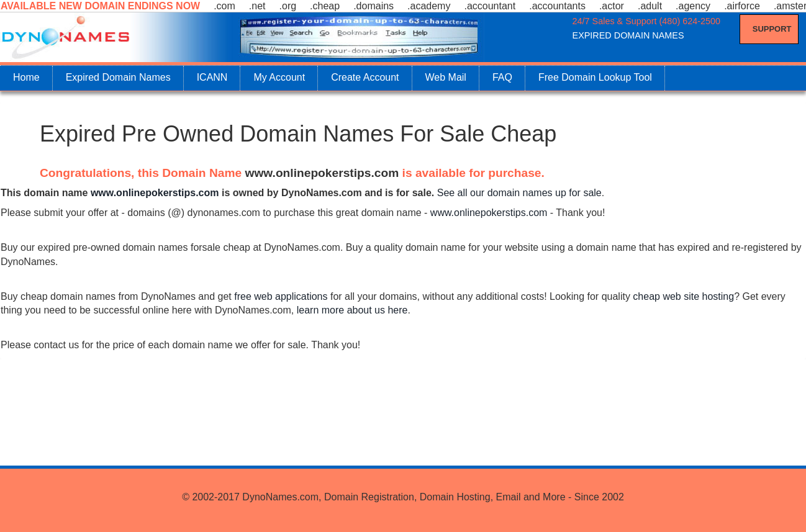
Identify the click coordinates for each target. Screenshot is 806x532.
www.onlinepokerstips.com (322, 173)
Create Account (365, 77)
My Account (279, 77)
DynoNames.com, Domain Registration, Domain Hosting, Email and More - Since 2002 (433, 497)
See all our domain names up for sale (519, 193)
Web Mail (446, 77)
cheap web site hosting (683, 296)
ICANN (212, 77)
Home (26, 77)
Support (772, 29)
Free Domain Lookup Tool (595, 77)
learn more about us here (352, 310)
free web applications (281, 296)
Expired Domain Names (118, 77)
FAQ (502, 77)
